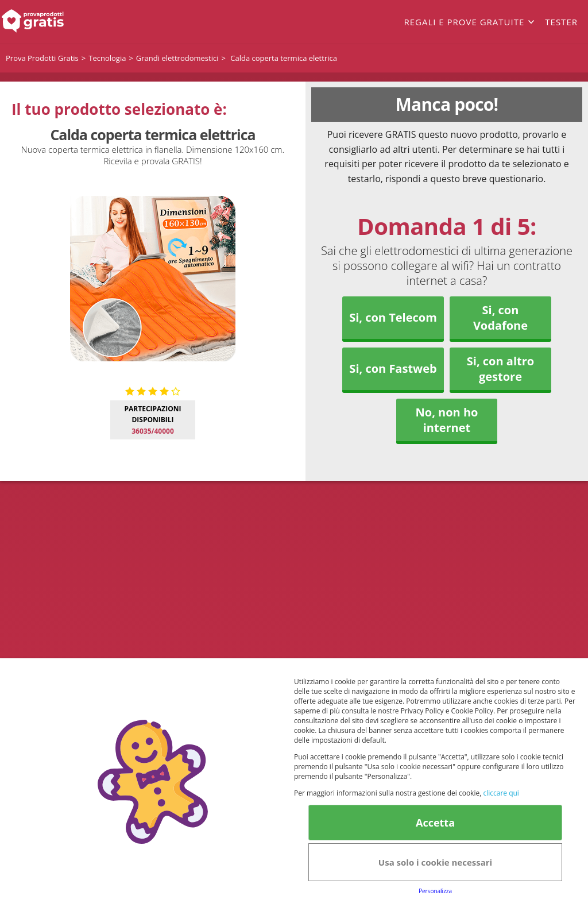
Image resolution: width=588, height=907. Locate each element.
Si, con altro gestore (500, 369)
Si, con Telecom (393, 317)
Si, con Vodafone (500, 318)
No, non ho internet (447, 420)
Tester (561, 22)
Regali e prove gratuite (464, 22)
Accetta (435, 823)
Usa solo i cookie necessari (435, 862)
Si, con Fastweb (393, 368)
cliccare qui (501, 793)
